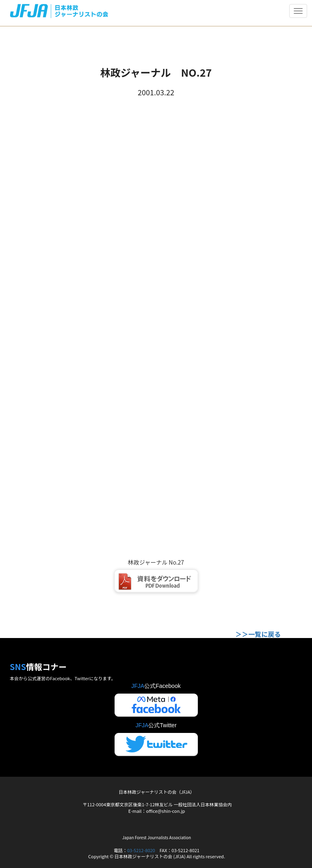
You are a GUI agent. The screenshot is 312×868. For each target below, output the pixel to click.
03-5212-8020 (141, 850)
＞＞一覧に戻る (258, 634)
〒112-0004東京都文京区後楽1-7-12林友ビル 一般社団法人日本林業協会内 (157, 804)
